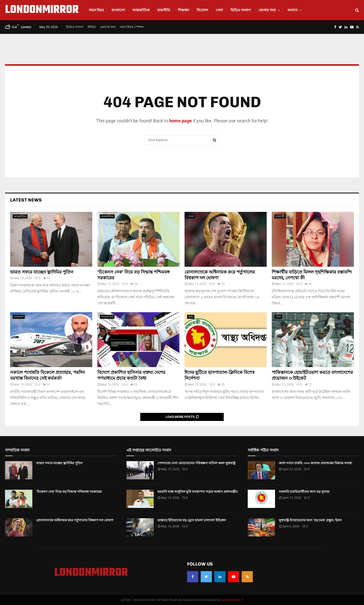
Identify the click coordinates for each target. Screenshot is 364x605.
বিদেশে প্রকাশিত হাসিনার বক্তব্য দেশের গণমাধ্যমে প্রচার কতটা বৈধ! (131, 375)
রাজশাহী (280, 216)
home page (180, 121)
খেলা (219, 10)
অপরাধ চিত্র (107, 317)
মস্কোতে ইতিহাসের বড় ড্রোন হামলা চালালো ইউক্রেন (192, 520)
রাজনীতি (164, 10)
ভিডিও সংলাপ (241, 10)
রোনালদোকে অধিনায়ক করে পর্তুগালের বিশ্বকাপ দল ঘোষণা (75, 520)
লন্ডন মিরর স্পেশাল (132, 27)
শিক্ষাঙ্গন (184, 10)
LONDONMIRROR (42, 10)
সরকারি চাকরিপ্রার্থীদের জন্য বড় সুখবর (304, 492)
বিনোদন (202, 10)
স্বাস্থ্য (191, 317)
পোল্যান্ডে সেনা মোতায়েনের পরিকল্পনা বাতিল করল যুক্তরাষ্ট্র (196, 463)
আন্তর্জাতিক (141, 10)
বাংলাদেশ (118, 10)
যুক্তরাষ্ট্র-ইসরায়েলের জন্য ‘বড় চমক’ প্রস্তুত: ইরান (310, 520)
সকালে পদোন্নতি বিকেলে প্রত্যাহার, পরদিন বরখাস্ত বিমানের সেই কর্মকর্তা (48, 375)
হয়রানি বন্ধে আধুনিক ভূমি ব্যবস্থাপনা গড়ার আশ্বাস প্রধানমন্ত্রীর (198, 492)
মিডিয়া (92, 27)
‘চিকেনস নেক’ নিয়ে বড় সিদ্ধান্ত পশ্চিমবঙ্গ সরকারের (69, 492)
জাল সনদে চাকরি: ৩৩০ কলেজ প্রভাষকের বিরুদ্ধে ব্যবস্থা (315, 463)
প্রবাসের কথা (108, 27)
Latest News (26, 200)
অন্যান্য (292, 10)
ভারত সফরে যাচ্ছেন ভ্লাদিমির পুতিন (42, 272)
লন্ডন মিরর (96, 10)
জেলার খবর (267, 10)
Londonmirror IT (232, 600)
